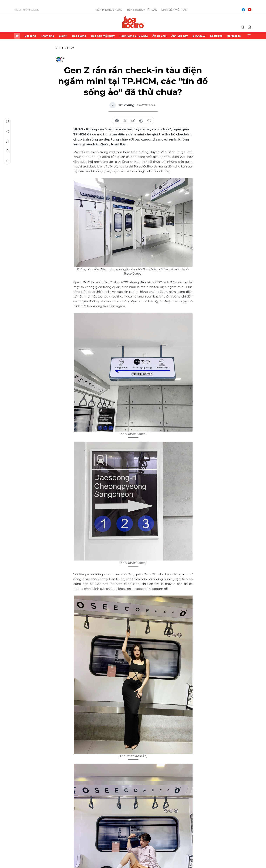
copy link (133, 121)
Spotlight (216, 36)
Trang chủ (17, 36)
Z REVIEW (199, 36)
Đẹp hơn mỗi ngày (103, 36)
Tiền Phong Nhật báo (142, 10)
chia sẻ (117, 121)
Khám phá (47, 36)
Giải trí (63, 36)
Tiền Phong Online (109, 10)
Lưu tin (7, 141)
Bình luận (7, 151)
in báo (141, 121)
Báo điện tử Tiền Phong (133, 23)
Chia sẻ (7, 131)
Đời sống (30, 36)
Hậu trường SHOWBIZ (134, 36)
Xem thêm (249, 36)
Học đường (79, 36)
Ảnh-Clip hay (179, 36)
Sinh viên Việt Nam (175, 10)
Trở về (7, 161)
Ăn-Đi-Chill (159, 36)
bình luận (149, 121)
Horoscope (234, 36)
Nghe (7, 122)
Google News (59, 59)
